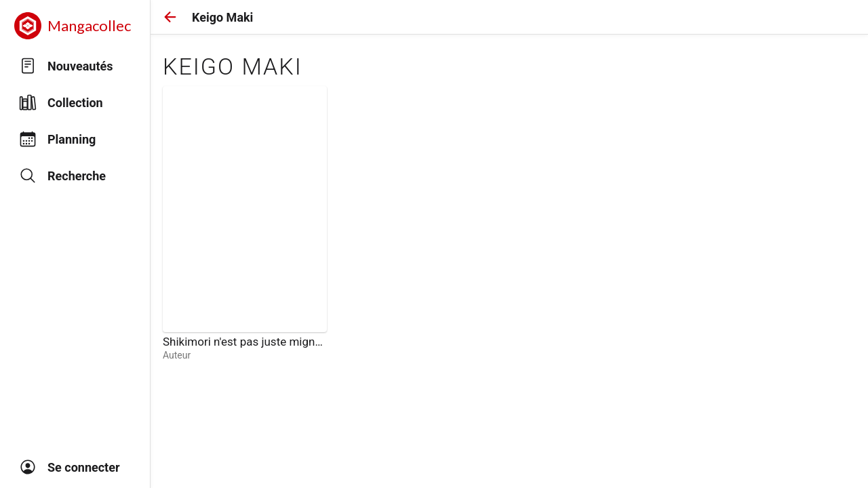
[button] (170, 17)
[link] (245, 224)
